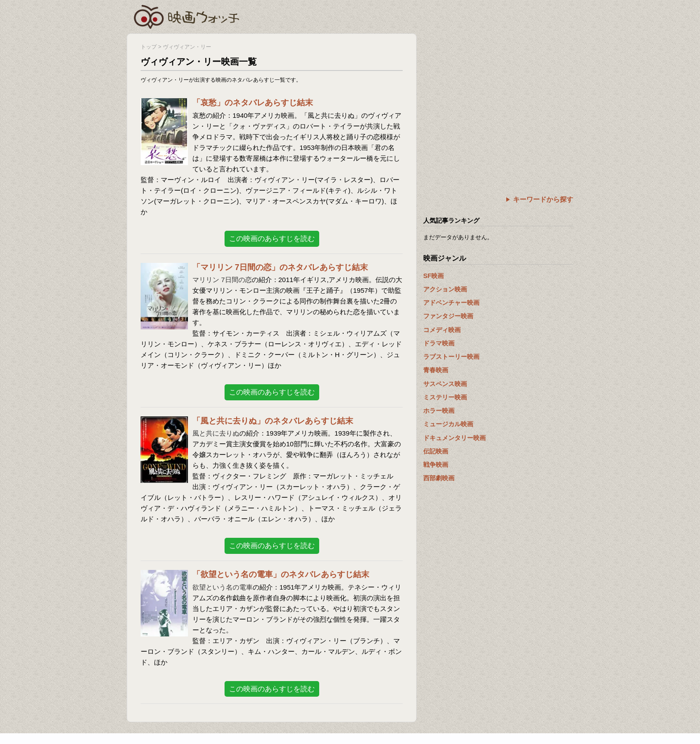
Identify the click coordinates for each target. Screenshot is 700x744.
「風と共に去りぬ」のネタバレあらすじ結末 (273, 421)
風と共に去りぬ (216, 433)
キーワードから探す (543, 199)
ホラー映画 (439, 411)
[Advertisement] (498, 96)
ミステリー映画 (445, 397)
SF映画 (433, 276)
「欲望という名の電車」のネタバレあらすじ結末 (281, 574)
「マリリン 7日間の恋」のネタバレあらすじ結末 (280, 267)
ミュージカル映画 (448, 424)
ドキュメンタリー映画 (454, 438)
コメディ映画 (442, 330)
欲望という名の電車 (223, 587)
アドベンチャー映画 (451, 303)
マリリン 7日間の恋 (222, 280)
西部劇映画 (439, 478)
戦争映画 (436, 465)
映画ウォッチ (187, 16)
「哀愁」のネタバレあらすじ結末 (253, 103)
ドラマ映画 (439, 343)
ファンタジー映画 (448, 316)
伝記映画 (436, 451)
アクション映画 (445, 289)
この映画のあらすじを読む (272, 239)
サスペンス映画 (445, 384)
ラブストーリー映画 (451, 357)
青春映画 (436, 370)
